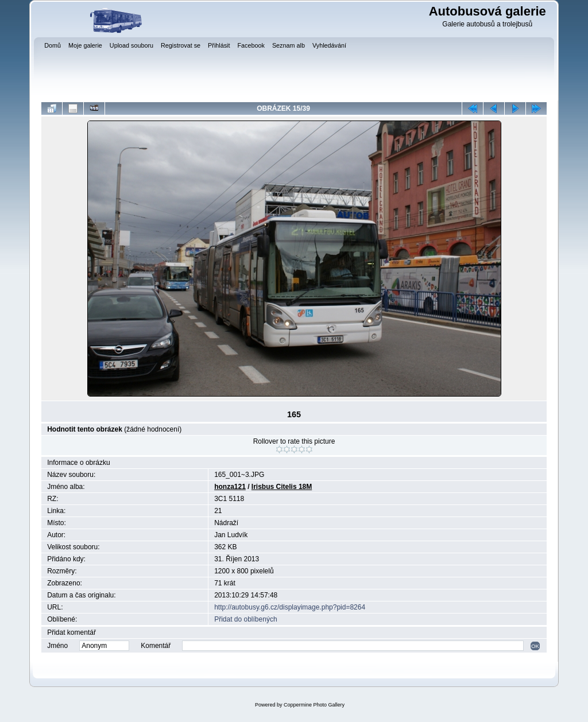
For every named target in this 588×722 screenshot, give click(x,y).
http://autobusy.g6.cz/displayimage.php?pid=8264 (290, 607)
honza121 (230, 487)
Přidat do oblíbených (245, 619)
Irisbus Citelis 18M (282, 487)
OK (535, 646)
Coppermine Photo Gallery (314, 705)
